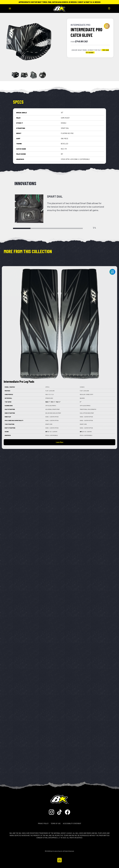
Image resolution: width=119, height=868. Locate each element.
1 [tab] (22, 228)
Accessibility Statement (72, 823)
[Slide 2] (33, 75)
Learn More (60, 442)
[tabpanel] (59, 209)
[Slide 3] (42, 75)
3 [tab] (57, 228)
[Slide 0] (15, 75)
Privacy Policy (43, 823)
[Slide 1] (24, 75)
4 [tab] (74, 228)
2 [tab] (39, 228)
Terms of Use (56, 823)
